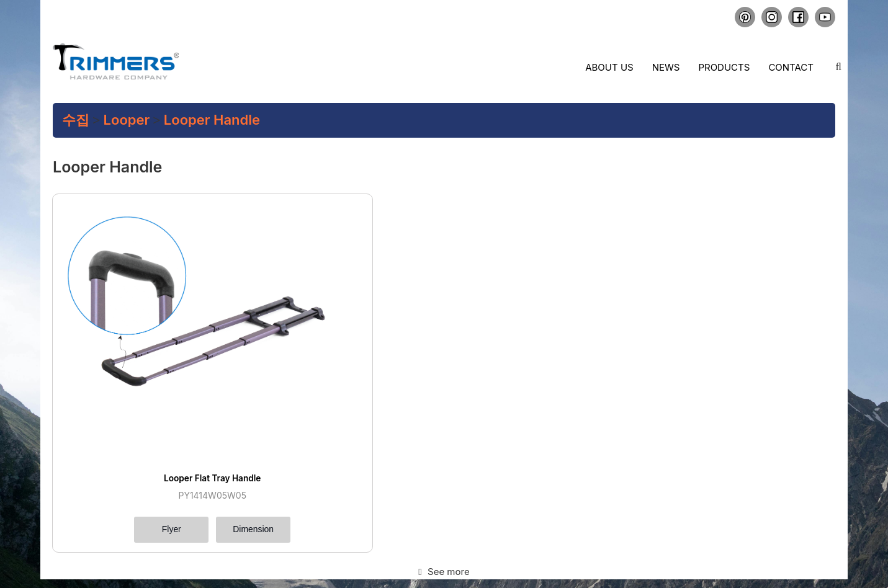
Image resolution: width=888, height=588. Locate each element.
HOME (135, 535)
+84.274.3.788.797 (633, 544)
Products (724, 67)
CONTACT (141, 570)
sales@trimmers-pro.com (637, 533)
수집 (76, 120)
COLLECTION (227, 546)
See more (444, 470)
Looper (127, 120)
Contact (791, 67)
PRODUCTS (144, 546)
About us (609, 67)
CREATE (138, 558)
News (666, 67)
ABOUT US (223, 535)
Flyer (104, 426)
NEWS (216, 558)
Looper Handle (212, 120)
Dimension (188, 426)
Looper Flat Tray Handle (146, 374)
